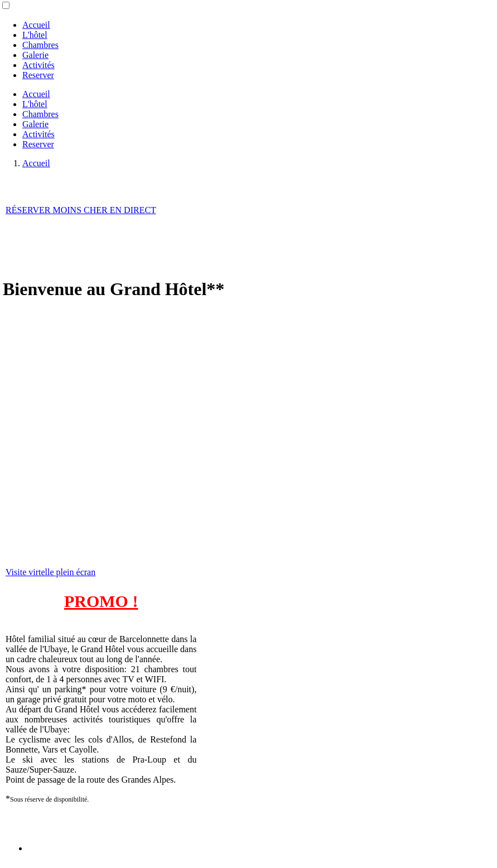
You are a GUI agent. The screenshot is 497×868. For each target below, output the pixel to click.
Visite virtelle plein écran (50, 572)
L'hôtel (35, 35)
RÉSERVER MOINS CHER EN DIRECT (81, 210)
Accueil (36, 25)
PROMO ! (101, 601)
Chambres (40, 45)
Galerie (35, 55)
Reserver (38, 75)
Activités (38, 65)
